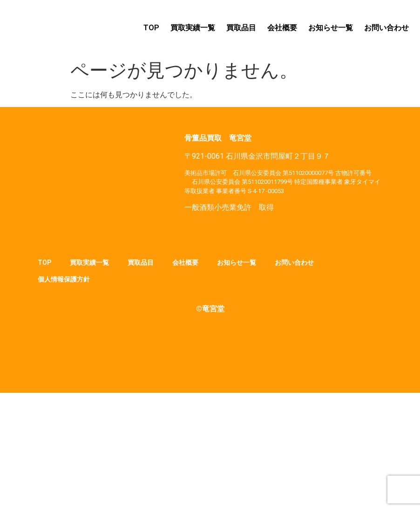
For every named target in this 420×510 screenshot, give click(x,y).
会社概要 (282, 28)
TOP (151, 28)
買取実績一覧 (193, 28)
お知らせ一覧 (331, 28)
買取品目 (241, 28)
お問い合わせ (386, 28)
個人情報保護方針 (64, 279)
